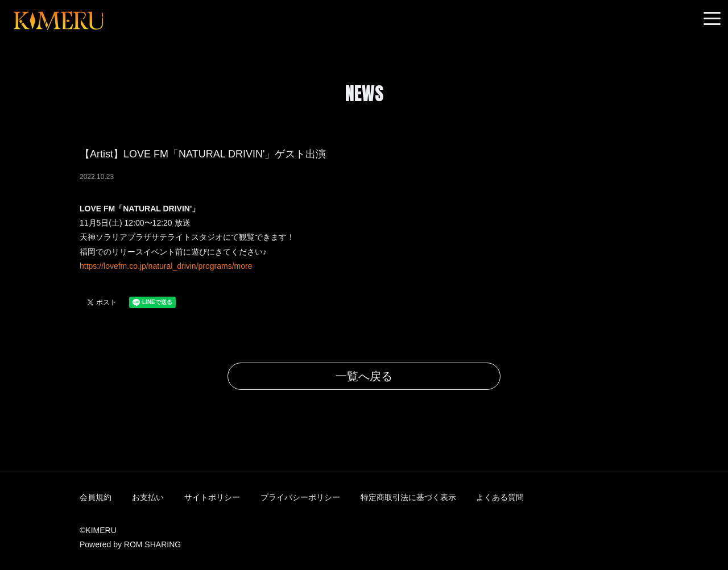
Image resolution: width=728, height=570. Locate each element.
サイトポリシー (212, 497)
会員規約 (96, 497)
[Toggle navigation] (712, 19)
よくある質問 (500, 497)
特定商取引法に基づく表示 (408, 497)
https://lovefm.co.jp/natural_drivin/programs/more (166, 266)
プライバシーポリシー (300, 497)
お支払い (148, 497)
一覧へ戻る (364, 376)
